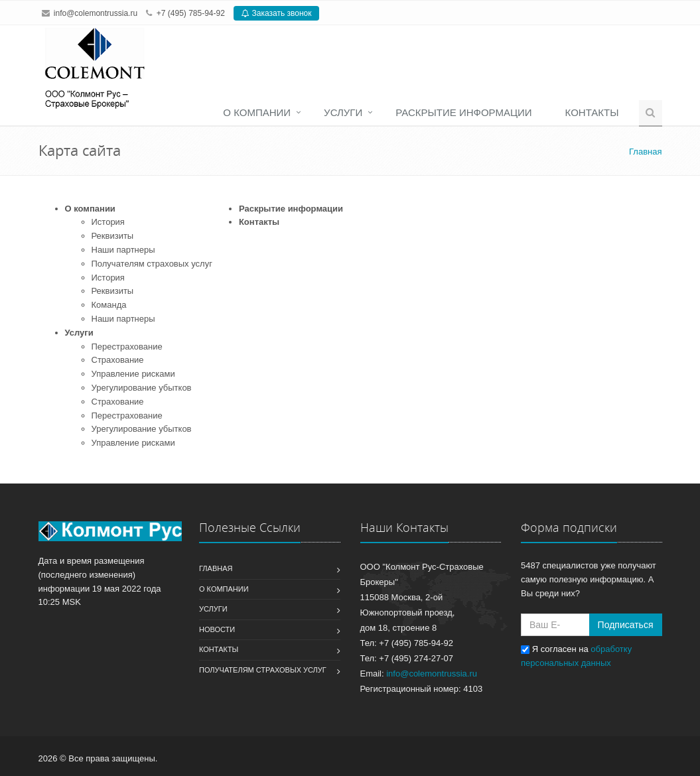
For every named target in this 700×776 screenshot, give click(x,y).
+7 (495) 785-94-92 (191, 13)
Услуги (343, 112)
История (108, 222)
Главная (216, 568)
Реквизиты (113, 236)
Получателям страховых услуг (152, 264)
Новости (217, 629)
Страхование (118, 360)
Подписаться (626, 625)
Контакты (592, 112)
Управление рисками (133, 374)
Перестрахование (127, 347)
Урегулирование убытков (142, 388)
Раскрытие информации (463, 112)
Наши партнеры (123, 250)
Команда (109, 305)
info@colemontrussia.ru (96, 13)
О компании (257, 112)
